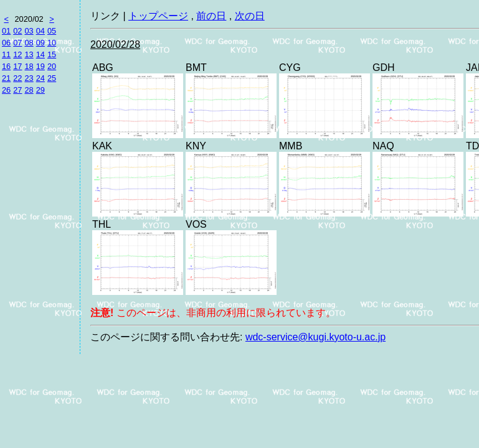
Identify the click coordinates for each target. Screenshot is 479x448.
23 (29, 78)
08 (29, 43)
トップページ (158, 16)
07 (17, 43)
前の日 (211, 16)
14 (40, 54)
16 (6, 66)
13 (29, 54)
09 (40, 43)
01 (6, 31)
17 (17, 66)
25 (52, 78)
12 (17, 54)
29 (40, 90)
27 (17, 90)
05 (52, 31)
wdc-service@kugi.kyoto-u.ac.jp (315, 337)
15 (52, 54)
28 (29, 90)
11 (6, 54)
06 (6, 43)
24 (40, 78)
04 (40, 31)
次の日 (250, 16)
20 (52, 66)
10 (52, 43)
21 (6, 78)
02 (17, 31)
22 (17, 78)
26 (6, 90)
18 (29, 66)
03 (29, 31)
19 (40, 66)
